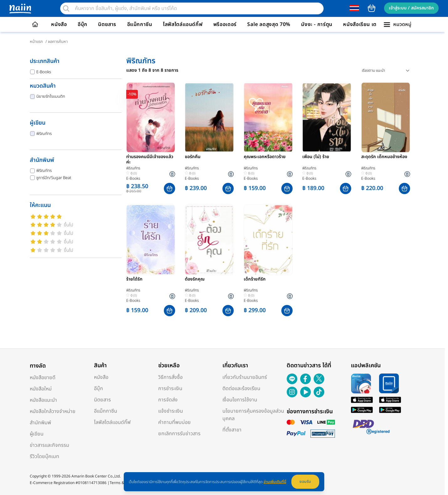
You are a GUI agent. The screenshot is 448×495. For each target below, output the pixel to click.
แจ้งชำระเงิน (171, 411)
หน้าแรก (36, 42)
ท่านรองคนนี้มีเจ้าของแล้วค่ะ (150, 160)
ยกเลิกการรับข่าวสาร (179, 434)
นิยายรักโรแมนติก (48, 96)
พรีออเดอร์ (225, 24)
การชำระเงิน (170, 389)
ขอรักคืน (193, 157)
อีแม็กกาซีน (140, 24)
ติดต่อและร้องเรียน (241, 389)
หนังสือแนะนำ (43, 400)
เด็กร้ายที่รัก (255, 280)
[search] (66, 8)
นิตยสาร (107, 24)
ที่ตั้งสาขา (232, 430)
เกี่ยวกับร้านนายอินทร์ (245, 377)
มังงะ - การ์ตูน (317, 24)
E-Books (41, 72)
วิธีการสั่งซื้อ (170, 377)
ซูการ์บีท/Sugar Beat (51, 178)
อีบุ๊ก (83, 24)
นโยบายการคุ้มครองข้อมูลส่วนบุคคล (253, 415)
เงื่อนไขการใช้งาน (240, 400)
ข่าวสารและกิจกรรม (49, 445)
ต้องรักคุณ (195, 280)
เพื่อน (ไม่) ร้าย (316, 157)
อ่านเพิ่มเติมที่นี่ (275, 482)
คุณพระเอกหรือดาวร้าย (265, 157)
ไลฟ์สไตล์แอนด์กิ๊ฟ (183, 24)
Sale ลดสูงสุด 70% (269, 24)
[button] (169, 188)
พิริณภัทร (41, 134)
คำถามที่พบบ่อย (175, 422)
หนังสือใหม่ (41, 389)
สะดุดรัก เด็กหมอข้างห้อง (384, 157)
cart (372, 8)
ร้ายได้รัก (134, 280)
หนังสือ (59, 24)
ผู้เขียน (37, 434)
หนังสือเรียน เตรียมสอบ (369, 24)
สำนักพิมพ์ (40, 423)
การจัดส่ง (168, 400)
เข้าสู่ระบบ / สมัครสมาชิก (411, 8)
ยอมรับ (305, 482)
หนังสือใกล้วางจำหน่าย (53, 411)
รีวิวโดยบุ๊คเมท (44, 456)
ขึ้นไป (69, 225)
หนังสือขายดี (43, 378)
